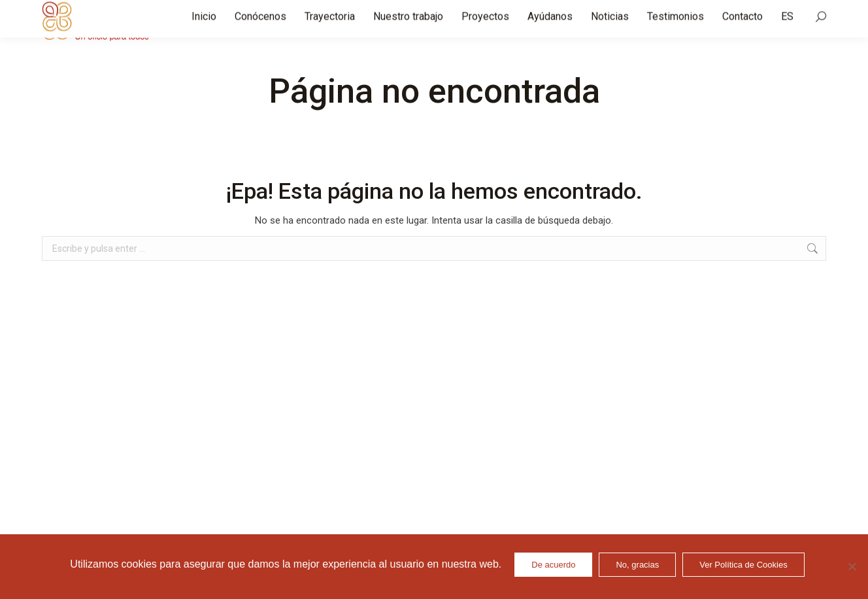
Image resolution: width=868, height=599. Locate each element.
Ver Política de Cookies (743, 565)
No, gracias (637, 565)
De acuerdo (553, 565)
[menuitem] (787, 26)
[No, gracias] (852, 566)
